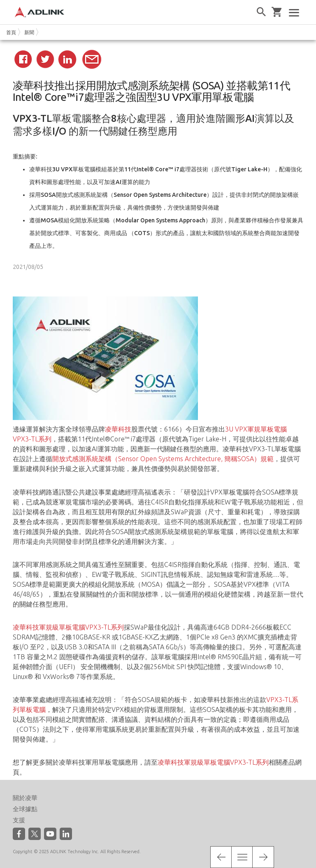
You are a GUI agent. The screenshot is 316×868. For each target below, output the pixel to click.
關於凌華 (25, 798)
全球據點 (25, 809)
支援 (19, 820)
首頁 (11, 32)
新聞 (29, 32)
